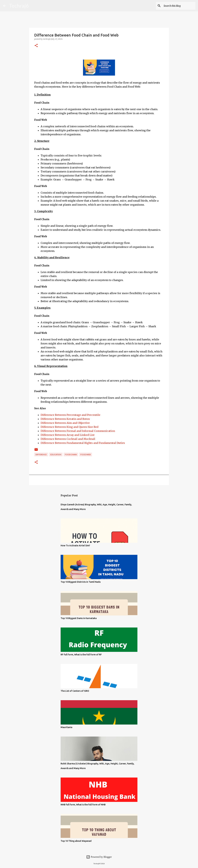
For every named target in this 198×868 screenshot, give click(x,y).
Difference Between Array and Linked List (68, 435)
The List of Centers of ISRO (75, 691)
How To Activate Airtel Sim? (75, 546)
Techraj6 (19, 6)
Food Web (86, 454)
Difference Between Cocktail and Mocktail (68, 439)
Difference (41, 454)
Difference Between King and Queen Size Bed (69, 427)
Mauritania (66, 727)
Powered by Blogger (99, 857)
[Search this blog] (179, 6)
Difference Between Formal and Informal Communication (78, 431)
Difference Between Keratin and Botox (65, 419)
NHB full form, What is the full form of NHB (83, 805)
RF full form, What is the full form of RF (81, 655)
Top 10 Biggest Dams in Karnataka (79, 618)
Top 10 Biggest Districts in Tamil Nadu (81, 582)
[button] (36, 46)
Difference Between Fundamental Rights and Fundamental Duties (83, 443)
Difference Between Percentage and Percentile (70, 415)
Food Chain (71, 454)
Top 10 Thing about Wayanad (76, 841)
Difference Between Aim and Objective (65, 423)
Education (56, 454)
